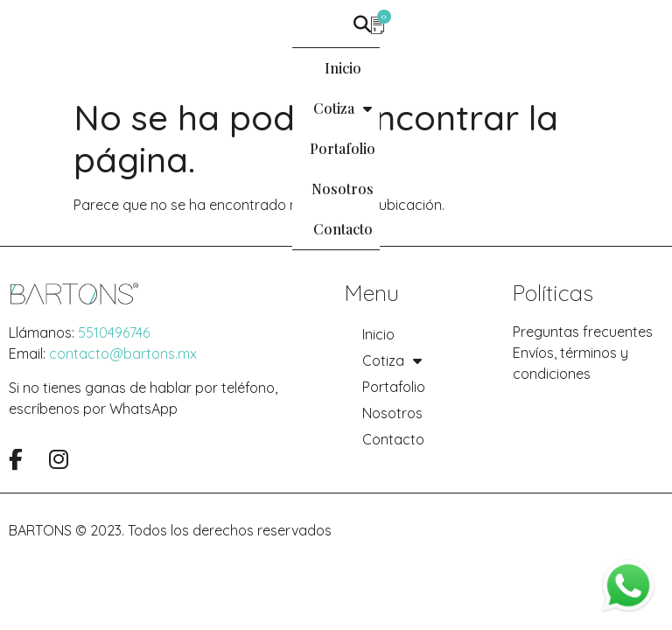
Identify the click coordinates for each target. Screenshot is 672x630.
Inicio (143, 68)
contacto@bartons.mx (123, 353)
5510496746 (114, 332)
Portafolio (323, 68)
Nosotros (422, 68)
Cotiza (226, 68)
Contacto (518, 68)
